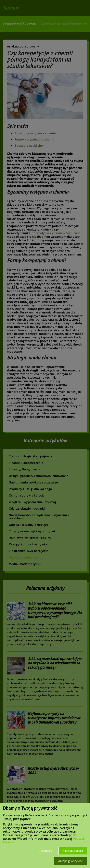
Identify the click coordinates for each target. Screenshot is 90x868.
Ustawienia (45, 851)
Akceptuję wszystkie (71, 861)
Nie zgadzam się (73, 851)
